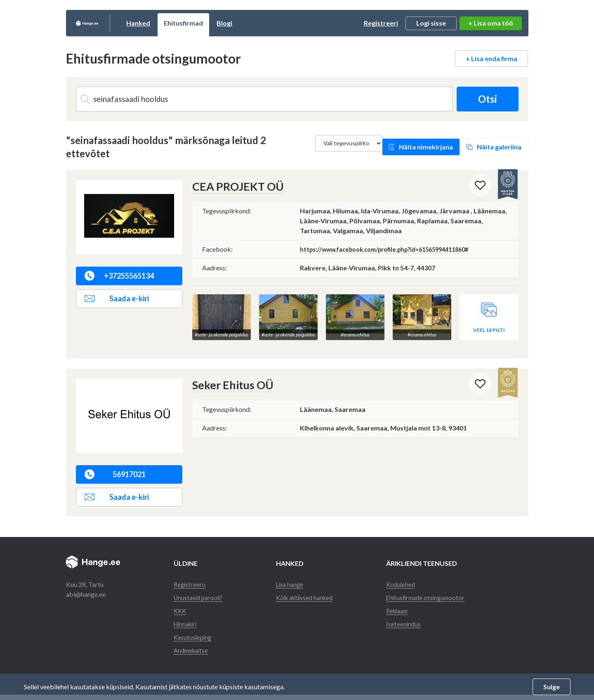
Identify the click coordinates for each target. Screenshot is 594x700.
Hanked (170, 23)
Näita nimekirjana (426, 147)
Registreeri (381, 23)
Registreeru (190, 580)
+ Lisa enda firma (491, 58)
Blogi (256, 23)
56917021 (115, 470)
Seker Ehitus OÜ (229, 380)
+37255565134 (119, 276)
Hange (103, 23)
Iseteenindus (411, 629)
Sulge (552, 687)
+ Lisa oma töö (491, 23)
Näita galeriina (499, 147)
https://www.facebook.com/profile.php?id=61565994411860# (395, 249)
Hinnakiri (187, 629)
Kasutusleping (194, 642)
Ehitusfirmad (215, 23)
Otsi (484, 99)
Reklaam (406, 616)
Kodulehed (409, 580)
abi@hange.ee (86, 590)
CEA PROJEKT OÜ (234, 186)
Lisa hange (293, 580)
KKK (180, 616)
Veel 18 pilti (489, 325)
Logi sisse (431, 23)
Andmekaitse (192, 656)
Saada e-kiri (117, 298)
